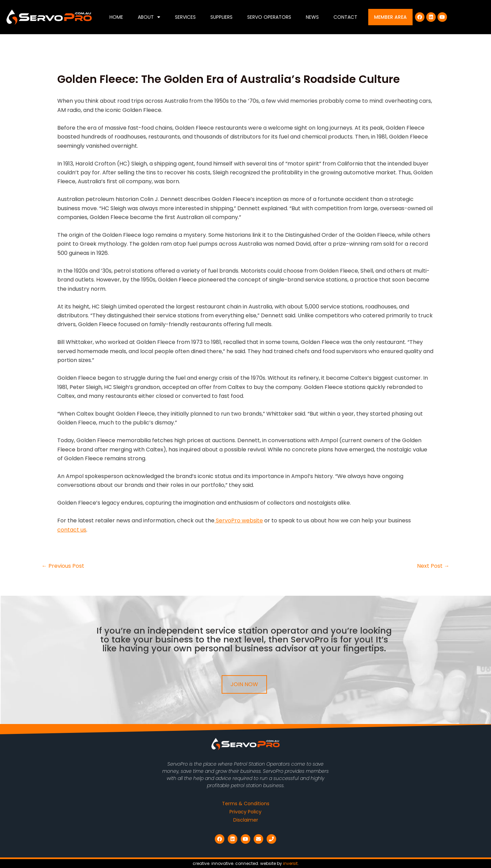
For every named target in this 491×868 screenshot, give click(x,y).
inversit (290, 863)
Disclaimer (246, 820)
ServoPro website (239, 520)
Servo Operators (269, 17)
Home (116, 17)
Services (185, 17)
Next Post (433, 566)
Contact (345, 17)
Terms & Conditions (246, 804)
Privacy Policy (245, 812)
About (149, 17)
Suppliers (221, 17)
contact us (72, 530)
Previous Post (63, 566)
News (312, 17)
